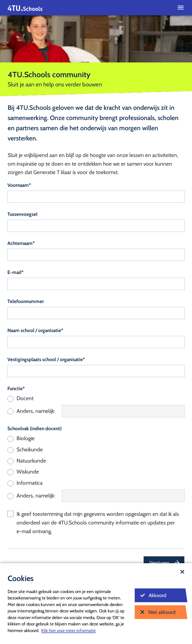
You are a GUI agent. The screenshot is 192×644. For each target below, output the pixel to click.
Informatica (30, 483)
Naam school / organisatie (34, 330)
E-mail (14, 272)
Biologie (26, 438)
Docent (25, 398)
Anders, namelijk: (36, 411)
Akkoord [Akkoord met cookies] (153, 595)
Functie (15, 389)
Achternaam (20, 243)
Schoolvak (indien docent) (35, 429)
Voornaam (18, 185)
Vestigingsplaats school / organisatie (45, 359)
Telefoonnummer (26, 301)
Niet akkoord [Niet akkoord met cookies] (158, 612)
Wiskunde (28, 472)
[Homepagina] (25, 8)
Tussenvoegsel (22, 214)
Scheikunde (30, 449)
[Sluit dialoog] (182, 572)
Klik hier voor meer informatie (68, 630)
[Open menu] (181, 8)
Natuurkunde (31, 461)
